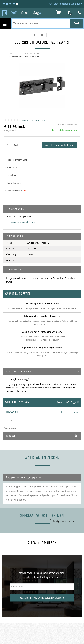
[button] (42, 372)
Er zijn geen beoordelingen (33, 120)
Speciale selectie (15, 191)
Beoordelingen (14, 183)
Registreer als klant (70, 412)
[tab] (42, 372)
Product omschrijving (17, 160)
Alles (42, 35)
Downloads (12, 175)
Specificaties (13, 168)
